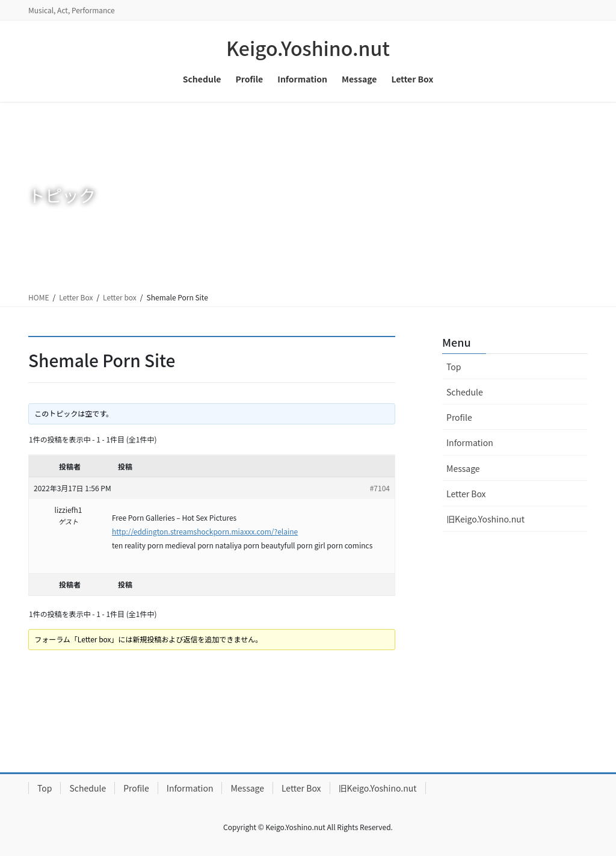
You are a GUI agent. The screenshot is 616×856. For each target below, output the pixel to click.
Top (454, 367)
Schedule (465, 392)
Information (470, 442)
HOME (38, 297)
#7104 (380, 488)
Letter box (120, 297)
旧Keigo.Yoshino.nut (485, 519)
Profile (459, 417)
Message (463, 468)
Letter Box (76, 297)
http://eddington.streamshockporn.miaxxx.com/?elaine (205, 531)
